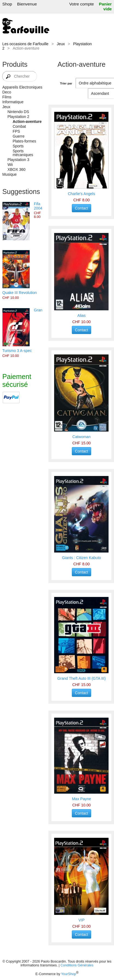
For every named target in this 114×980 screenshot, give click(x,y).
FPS (16, 131)
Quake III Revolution (19, 293)
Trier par (66, 83)
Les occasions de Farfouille (25, 44)
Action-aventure (27, 122)
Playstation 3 (18, 160)
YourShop (69, 974)
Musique (9, 174)
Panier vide (105, 6)
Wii (10, 165)
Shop (7, 4)
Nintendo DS (18, 112)
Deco (7, 92)
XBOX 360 (16, 169)
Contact (81, 208)
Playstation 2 (18, 117)
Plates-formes (24, 141)
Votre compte (81, 4)
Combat (19, 126)
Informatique (13, 102)
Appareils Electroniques (22, 87)
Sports (18, 146)
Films (7, 97)
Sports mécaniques (23, 153)
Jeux (61, 44)
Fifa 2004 (38, 206)
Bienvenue (27, 4)
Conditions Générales (77, 965)
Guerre (19, 136)
